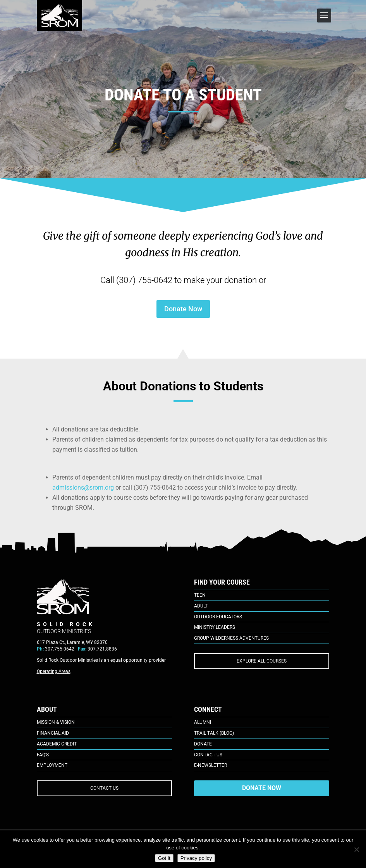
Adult (201, 606)
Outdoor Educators (218, 617)
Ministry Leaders (215, 627)
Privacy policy (196, 858)
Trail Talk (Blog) (214, 733)
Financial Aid (53, 733)
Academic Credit (57, 744)
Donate (203, 744)
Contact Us (208, 755)
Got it (164, 858)
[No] (356, 849)
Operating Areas (54, 671)
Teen (200, 595)
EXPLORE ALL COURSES (262, 661)
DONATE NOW (262, 788)
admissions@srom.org (83, 487)
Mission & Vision (56, 722)
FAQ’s (43, 755)
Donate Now (183, 309)
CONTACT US (104, 788)
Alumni (203, 722)
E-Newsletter (210, 765)
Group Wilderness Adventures (231, 638)
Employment (52, 765)
